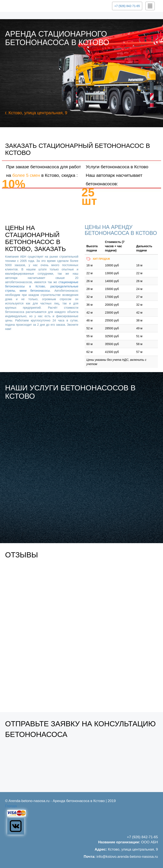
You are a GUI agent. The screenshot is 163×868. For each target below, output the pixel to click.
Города (11, 806)
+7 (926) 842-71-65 (127, 6)
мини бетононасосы (35, 291)
